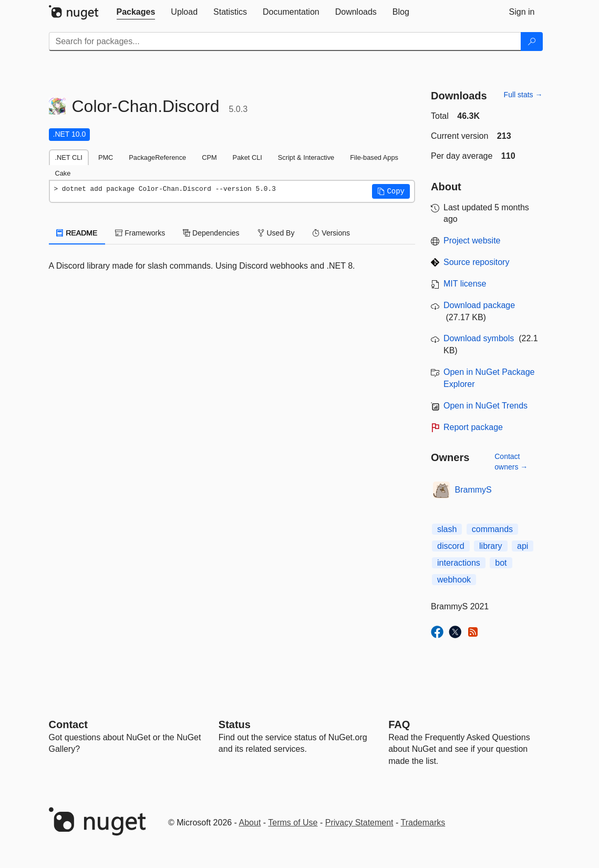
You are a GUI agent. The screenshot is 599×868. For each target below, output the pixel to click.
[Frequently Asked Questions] (399, 724)
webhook (454, 580)
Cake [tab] (63, 173)
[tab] (136, 12)
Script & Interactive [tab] (306, 157)
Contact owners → (511, 462)
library (491, 546)
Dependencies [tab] (211, 233)
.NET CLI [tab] (69, 157)
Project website (472, 241)
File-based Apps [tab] (374, 157)
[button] (391, 191)
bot (501, 563)
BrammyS (473, 490)
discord (451, 546)
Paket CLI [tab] (247, 157)
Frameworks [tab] (140, 233)
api (523, 546)
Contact (68, 724)
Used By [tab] (276, 233)
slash (447, 529)
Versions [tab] (331, 233)
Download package (479, 305)
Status (235, 724)
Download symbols (479, 338)
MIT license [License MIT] (465, 284)
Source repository (476, 262)
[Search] (532, 42)
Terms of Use (293, 823)
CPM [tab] (209, 157)
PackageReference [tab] (157, 157)
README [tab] (77, 233)
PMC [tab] (106, 157)
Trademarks (423, 823)
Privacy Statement (359, 823)
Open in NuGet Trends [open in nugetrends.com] (486, 406)
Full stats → (523, 95)
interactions (459, 563)
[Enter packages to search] (285, 42)
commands (492, 529)
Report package (473, 427)
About (250, 823)
